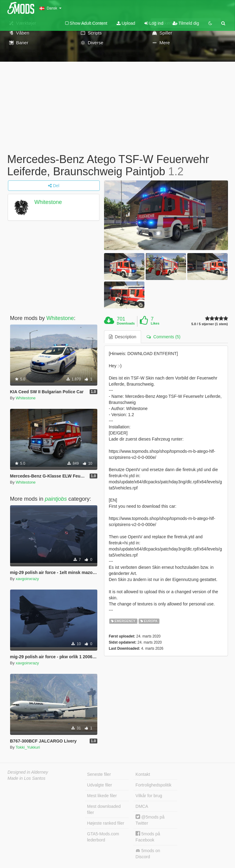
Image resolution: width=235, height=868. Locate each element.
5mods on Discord (148, 854)
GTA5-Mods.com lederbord (103, 837)
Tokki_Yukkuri (28, 747)
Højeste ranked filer (106, 823)
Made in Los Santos (27, 778)
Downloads (126, 323)
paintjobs (56, 499)
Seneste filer (99, 774)
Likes (155, 323)
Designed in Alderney (28, 772)
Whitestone (48, 202)
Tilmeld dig (186, 23)
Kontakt (143, 774)
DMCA (142, 806)
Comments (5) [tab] (163, 337)
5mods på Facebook (148, 837)
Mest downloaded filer (104, 809)
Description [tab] (123, 337)
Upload (126, 23)
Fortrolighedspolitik (154, 785)
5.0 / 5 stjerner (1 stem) (209, 324)
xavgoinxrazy (27, 579)
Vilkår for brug (149, 796)
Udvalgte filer (100, 785)
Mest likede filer (102, 796)
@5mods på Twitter (150, 820)
